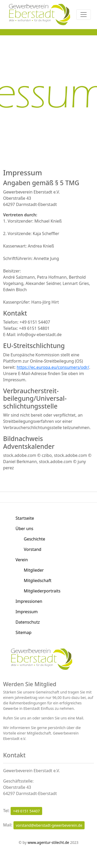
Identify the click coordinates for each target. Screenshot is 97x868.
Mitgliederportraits (42, 591)
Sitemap (24, 632)
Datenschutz (28, 622)
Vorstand (33, 549)
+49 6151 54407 (26, 811)
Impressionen (29, 601)
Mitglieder (34, 570)
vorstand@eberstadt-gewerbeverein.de (49, 825)
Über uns (24, 529)
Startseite (25, 518)
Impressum (27, 612)
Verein (22, 560)
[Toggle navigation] (84, 15)
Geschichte (34, 539)
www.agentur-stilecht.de (48, 842)
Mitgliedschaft (38, 580)
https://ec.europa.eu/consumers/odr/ (53, 367)
